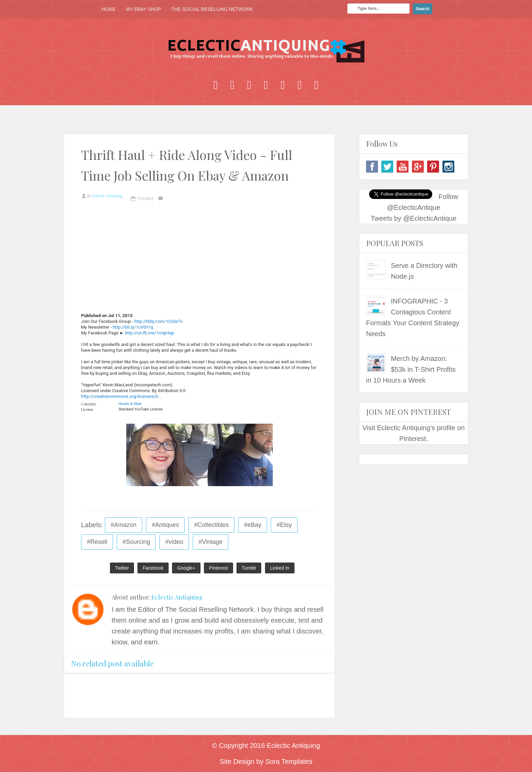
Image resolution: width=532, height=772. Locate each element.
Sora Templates (289, 761)
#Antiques (165, 525)
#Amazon (123, 525)
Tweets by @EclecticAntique (414, 218)
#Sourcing (136, 542)
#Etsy (284, 525)
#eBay (253, 525)
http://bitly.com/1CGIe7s (158, 321)
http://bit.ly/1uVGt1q (133, 327)
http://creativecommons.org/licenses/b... (121, 396)
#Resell (97, 542)
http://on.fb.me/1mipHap (149, 333)
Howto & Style (130, 404)
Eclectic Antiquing (177, 597)
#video (174, 542)
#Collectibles (211, 525)
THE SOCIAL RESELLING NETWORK (212, 9)
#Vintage (211, 542)
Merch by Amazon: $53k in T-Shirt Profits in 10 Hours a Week (411, 369)
